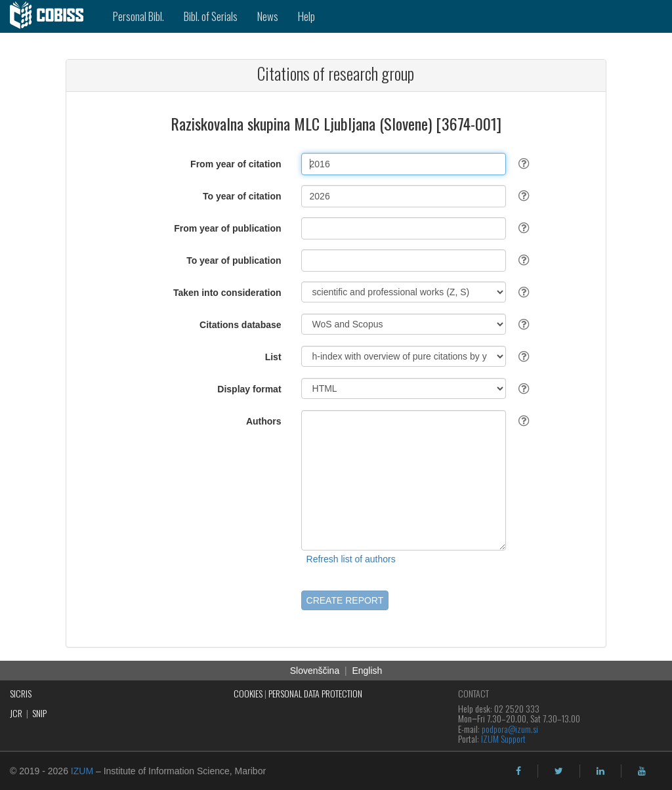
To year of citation (242, 196)
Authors (264, 421)
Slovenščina (315, 671)
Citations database (240, 325)
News (268, 16)
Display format (249, 389)
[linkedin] (600, 771)
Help (306, 16)
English (367, 671)
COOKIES (248, 693)
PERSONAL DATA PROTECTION (315, 693)
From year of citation (236, 164)
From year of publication (227, 228)
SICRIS (21, 693)
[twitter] (559, 771)
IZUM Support (503, 738)
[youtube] (642, 771)
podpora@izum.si (510, 729)
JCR (16, 713)
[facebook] (518, 771)
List (273, 357)
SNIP (39, 713)
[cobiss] (52, 16)
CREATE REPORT (345, 600)
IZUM (82, 771)
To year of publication (234, 260)
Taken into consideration (227, 293)
